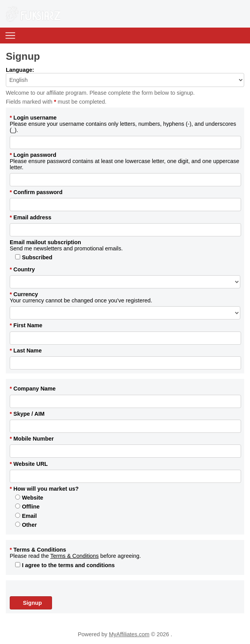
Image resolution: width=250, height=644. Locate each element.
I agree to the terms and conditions (65, 565)
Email (26, 516)
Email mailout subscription (45, 242)
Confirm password (36, 192)
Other (26, 525)
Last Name (26, 351)
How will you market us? (44, 489)
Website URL (29, 464)
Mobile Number (32, 439)
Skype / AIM (27, 414)
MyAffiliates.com (129, 634)
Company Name (33, 389)
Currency (24, 294)
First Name (26, 325)
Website (29, 498)
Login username (33, 118)
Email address (30, 217)
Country (22, 269)
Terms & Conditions (38, 550)
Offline (27, 507)
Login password (33, 155)
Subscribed (34, 257)
